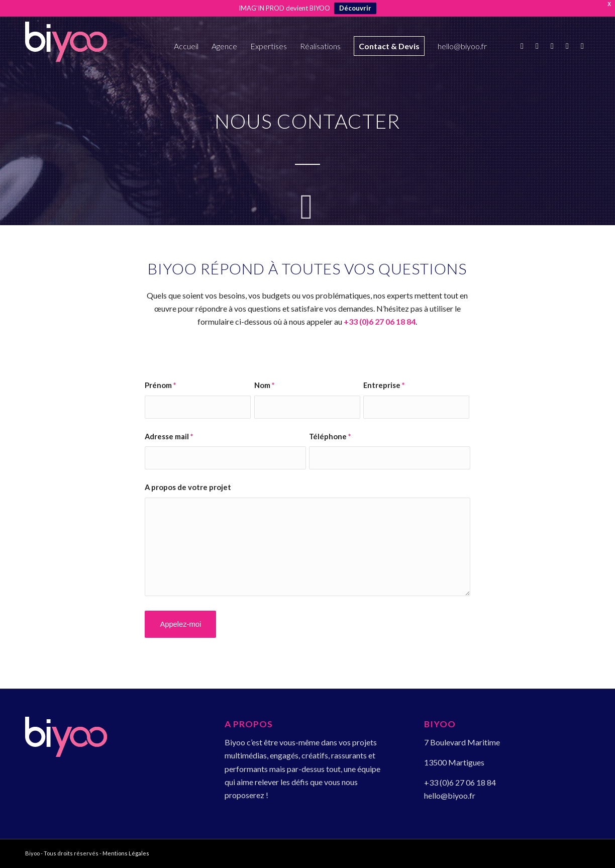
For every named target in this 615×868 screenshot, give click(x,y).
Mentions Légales (126, 853)
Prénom (160, 385)
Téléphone (330, 436)
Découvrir (355, 8)
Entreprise (384, 385)
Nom (264, 385)
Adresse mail (169, 436)
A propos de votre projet (188, 487)
